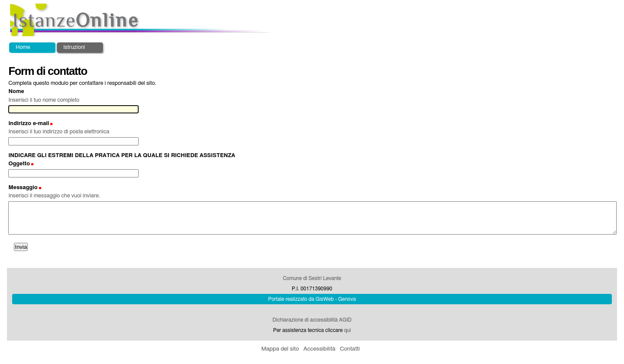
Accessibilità (319, 349)
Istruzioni (74, 47)
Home (23, 47)
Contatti (350, 349)
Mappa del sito (280, 349)
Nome (16, 92)
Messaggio (23, 188)
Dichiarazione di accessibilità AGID (312, 320)
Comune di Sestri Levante (312, 278)
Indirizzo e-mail (29, 124)
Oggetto (19, 164)
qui (348, 330)
